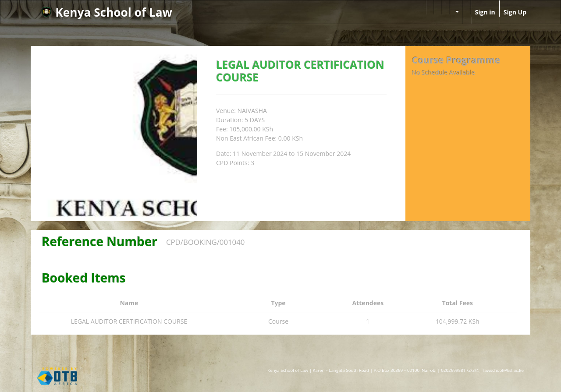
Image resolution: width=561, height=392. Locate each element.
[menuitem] (430, 7)
